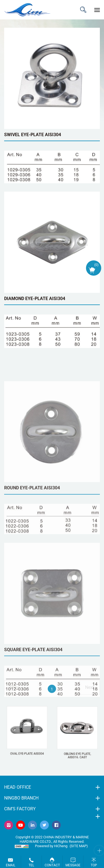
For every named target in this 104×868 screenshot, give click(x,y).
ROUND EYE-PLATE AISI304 (32, 560)
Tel (31, 865)
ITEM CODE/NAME (83, 10)
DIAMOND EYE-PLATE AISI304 (35, 299)
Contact (52, 865)
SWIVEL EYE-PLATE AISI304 (33, 135)
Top (94, 865)
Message (73, 865)
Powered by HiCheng (51, 846)
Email (11, 865)
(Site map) (79, 846)
